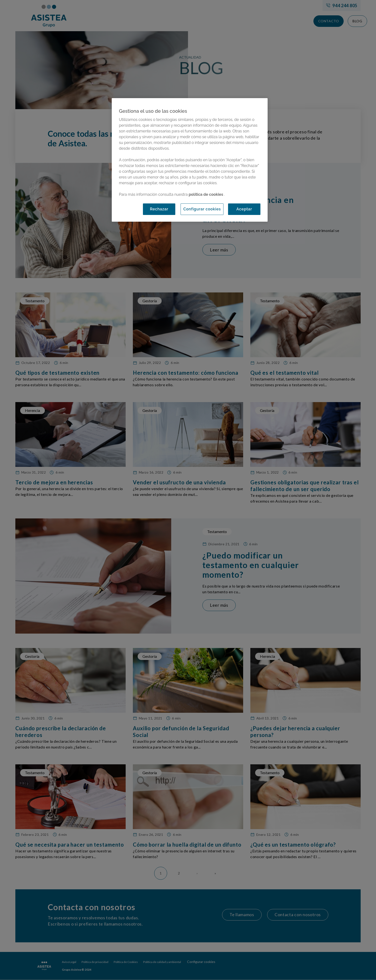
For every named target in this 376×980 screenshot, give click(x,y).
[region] (190, 160)
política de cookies (206, 194)
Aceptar (244, 209)
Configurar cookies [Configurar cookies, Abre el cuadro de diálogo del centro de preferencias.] (202, 209)
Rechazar (159, 209)
